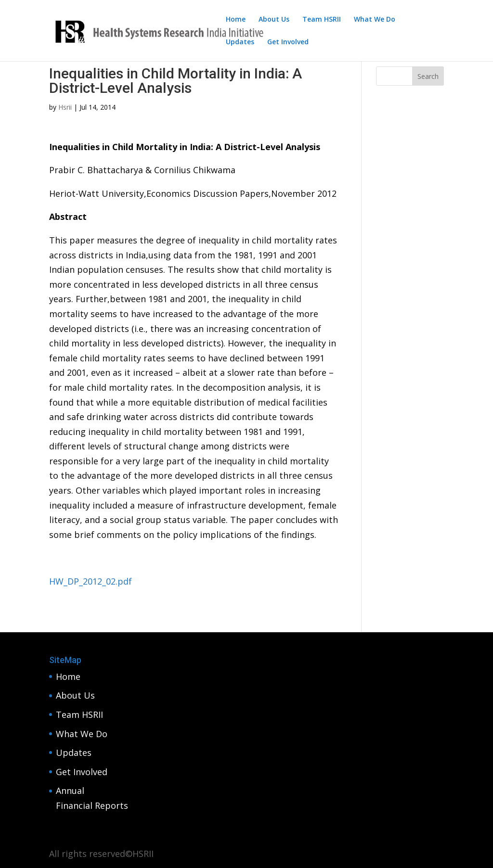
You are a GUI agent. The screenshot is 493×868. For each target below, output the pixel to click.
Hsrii (65, 107)
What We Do (375, 20)
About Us (274, 20)
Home (236, 20)
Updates (240, 42)
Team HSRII (322, 20)
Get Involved (288, 42)
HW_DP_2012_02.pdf (91, 581)
